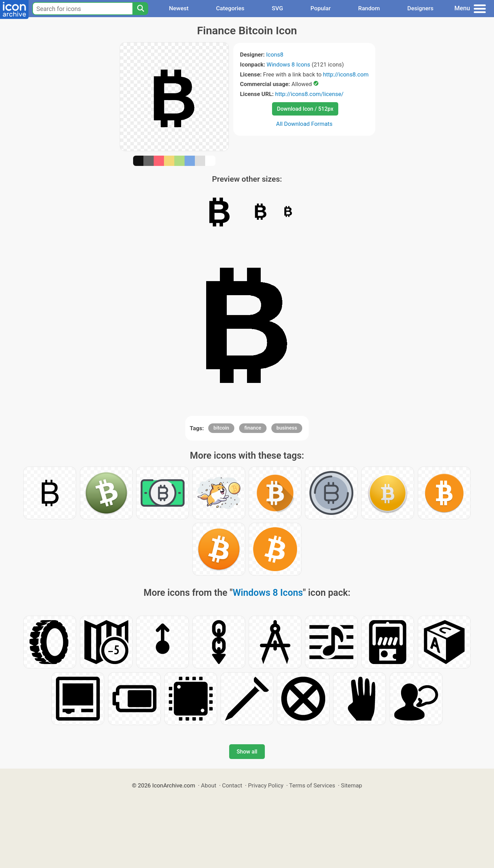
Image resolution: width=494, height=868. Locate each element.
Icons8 (275, 55)
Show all (247, 752)
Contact (232, 785)
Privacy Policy (266, 785)
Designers (420, 8)
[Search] (140, 9)
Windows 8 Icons (288, 64)
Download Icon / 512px (305, 109)
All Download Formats (304, 124)
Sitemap (352, 785)
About (209, 785)
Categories (230, 8)
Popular (321, 8)
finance (253, 428)
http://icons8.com (346, 74)
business (287, 428)
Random (369, 8)
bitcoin (221, 428)
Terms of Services (312, 785)
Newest (179, 8)
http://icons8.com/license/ (309, 94)
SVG (277, 8)
